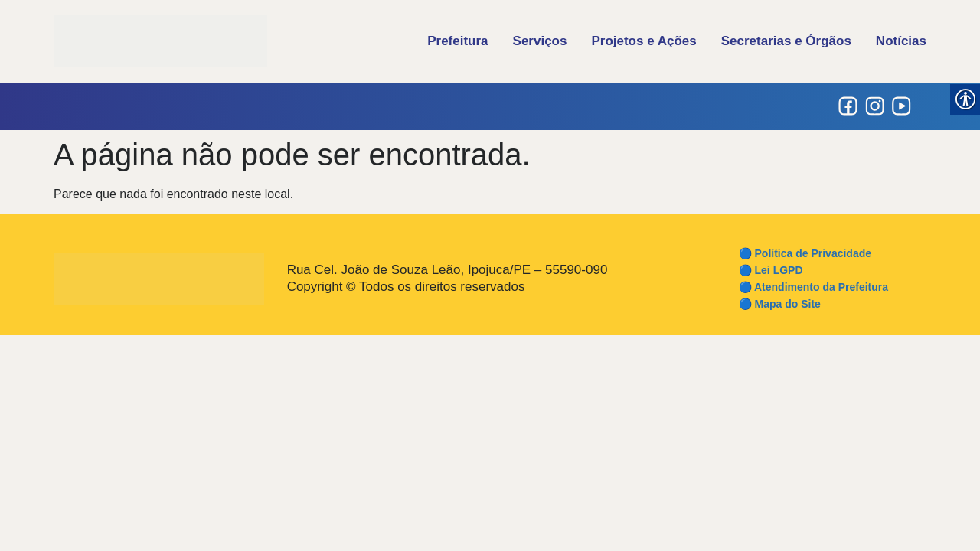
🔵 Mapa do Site (780, 304)
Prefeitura (457, 41)
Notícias (901, 41)
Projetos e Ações (644, 41)
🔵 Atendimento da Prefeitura (813, 287)
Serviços (540, 41)
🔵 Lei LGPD (771, 270)
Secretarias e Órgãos (786, 41)
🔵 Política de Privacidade (805, 253)
